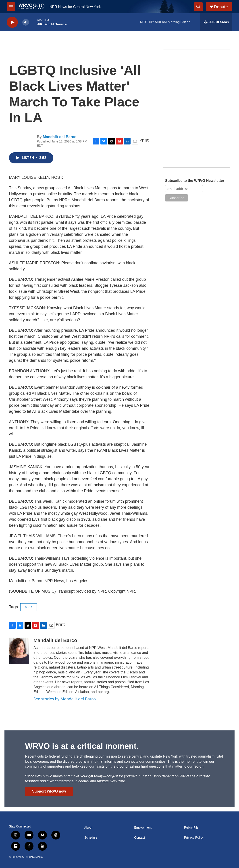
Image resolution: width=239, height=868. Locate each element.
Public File (191, 828)
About (88, 828)
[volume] (26, 22)
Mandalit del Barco (59, 137)
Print (144, 140)
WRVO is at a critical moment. (82, 746)
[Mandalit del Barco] (19, 651)
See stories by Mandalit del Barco (65, 699)
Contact (139, 838)
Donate (221, 7)
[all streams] (216, 22)
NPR (29, 607)
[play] (12, 22)
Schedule (91, 838)
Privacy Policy (194, 838)
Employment (143, 828)
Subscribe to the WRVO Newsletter (195, 181)
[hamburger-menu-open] (11, 7)
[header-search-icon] (198, 7)
